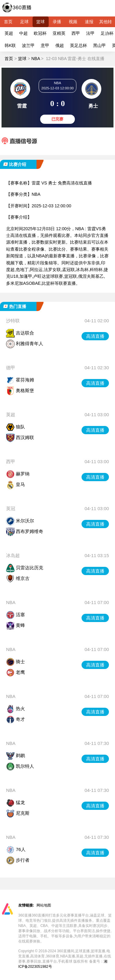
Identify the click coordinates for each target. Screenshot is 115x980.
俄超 (60, 45)
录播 (57, 22)
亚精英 (59, 33)
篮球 (40, 22)
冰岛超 (13, 555)
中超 (23, 33)
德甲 (11, 368)
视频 (73, 22)
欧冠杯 (40, 33)
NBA (36, 59)
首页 (8, 22)
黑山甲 (99, 45)
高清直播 (95, 336)
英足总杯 (78, 45)
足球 (24, 22)
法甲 (90, 33)
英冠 (11, 508)
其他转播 (106, 23)
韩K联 (10, 45)
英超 (9, 33)
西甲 (76, 33)
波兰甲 (28, 45)
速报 (89, 22)
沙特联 (13, 321)
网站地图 (44, 905)
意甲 (45, 45)
